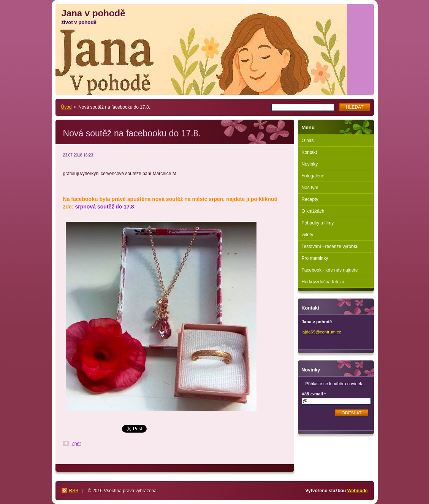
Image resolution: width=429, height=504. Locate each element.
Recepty (310, 199)
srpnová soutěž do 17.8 (104, 207)
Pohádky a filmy (318, 223)
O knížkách (313, 211)
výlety (308, 235)
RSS (74, 491)
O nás (308, 141)
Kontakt (309, 152)
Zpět (76, 444)
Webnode (358, 491)
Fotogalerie (313, 176)
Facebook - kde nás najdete (330, 270)
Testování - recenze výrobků (330, 246)
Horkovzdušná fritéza (323, 282)
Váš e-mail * (314, 394)
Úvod (66, 107)
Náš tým (310, 188)
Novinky (310, 164)
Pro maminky (315, 258)
